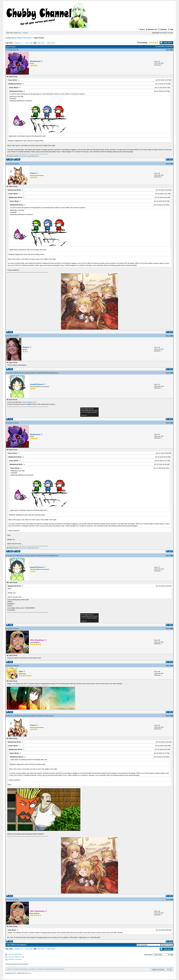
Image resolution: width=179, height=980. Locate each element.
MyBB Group (28, 973)
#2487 (171, 629)
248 (31, 43)
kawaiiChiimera (53, 373)
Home (20, 38)
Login (20, 33)
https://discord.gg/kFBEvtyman (29, 156)
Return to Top (27, 969)
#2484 (171, 373)
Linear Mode (169, 47)
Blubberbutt (35, 61)
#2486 (171, 556)
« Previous (17, 43)
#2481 (171, 50)
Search (141, 29)
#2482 (171, 164)
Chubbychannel (11, 38)
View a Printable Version (15, 954)
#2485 (171, 423)
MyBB (14, 973)
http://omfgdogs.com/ (29, 402)
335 (48, 43)
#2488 (171, 666)
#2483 (171, 336)
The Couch (27, 38)
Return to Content (37, 969)
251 (43, 43)
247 (27, 43)
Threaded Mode (160, 47)
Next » (53, 43)
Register (25, 33)
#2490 (171, 900)
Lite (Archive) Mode (48, 969)
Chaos (33, 173)
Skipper (26, 347)
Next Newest (21, 945)
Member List (151, 29)
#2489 (171, 716)
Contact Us (10, 969)
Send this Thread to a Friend (16, 957)
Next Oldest (11, 945)
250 (39, 43)
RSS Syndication (60, 969)
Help (170, 29)
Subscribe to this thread (15, 959)
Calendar (162, 29)
